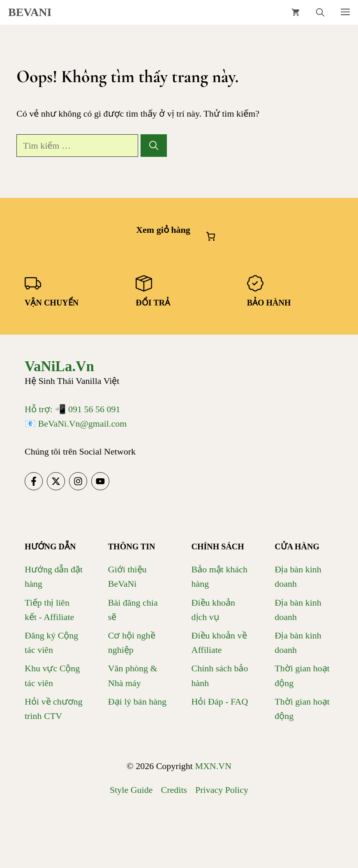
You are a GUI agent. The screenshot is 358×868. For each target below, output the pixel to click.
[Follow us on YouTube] (100, 481)
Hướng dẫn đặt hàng (54, 576)
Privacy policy (222, 790)
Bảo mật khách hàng (219, 576)
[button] (320, 12)
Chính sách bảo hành (220, 675)
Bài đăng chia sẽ (133, 610)
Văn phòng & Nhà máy (133, 675)
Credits (174, 790)
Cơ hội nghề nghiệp (132, 643)
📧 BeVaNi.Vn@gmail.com (76, 424)
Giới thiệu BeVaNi (127, 576)
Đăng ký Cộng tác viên (51, 643)
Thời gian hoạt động (302, 675)
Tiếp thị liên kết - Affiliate (49, 610)
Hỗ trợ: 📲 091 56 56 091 (72, 409)
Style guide (131, 790)
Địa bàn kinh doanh (298, 576)
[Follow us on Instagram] (78, 481)
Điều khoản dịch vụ (214, 610)
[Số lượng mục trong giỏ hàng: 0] (211, 236)
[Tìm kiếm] (154, 146)
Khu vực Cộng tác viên (52, 675)
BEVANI (30, 12)
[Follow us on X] (56, 481)
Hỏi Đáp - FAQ (220, 702)
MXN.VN (213, 766)
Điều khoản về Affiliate (219, 643)
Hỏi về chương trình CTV (54, 709)
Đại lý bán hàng (137, 702)
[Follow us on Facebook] (34, 481)
